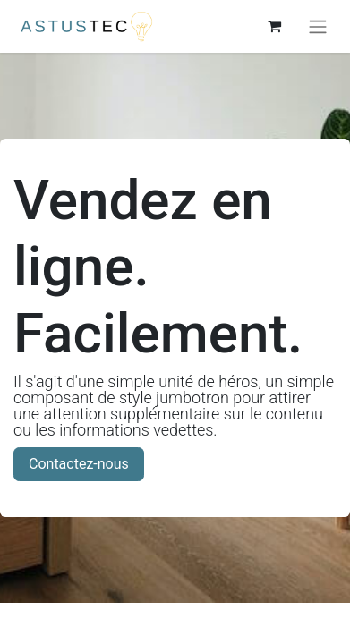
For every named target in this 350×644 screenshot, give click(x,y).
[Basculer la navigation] (318, 26)
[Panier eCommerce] (274, 26)
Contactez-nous (79, 464)
